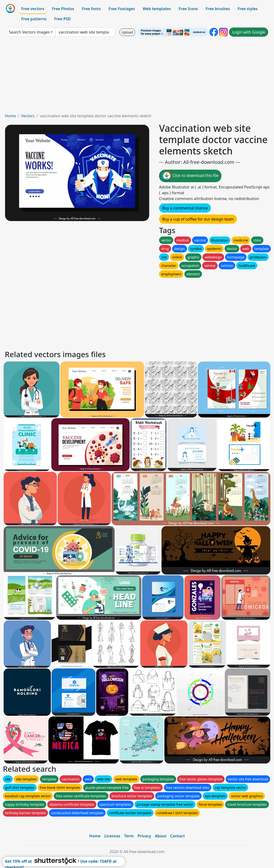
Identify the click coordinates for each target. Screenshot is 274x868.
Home (10, 116)
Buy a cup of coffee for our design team (198, 219)
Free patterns (34, 19)
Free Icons (188, 9)
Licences (112, 836)
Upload (127, 32)
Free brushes (218, 9)
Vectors (28, 116)
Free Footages (122, 9)
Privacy (144, 836)
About (161, 836)
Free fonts (91, 9)
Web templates (157, 9)
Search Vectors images (29, 32)
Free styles (248, 9)
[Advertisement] (137, 77)
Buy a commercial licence (185, 208)
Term (129, 836)
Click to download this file (190, 176)
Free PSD (62, 19)
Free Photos (63, 9)
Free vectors (33, 9)
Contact (177, 836)
